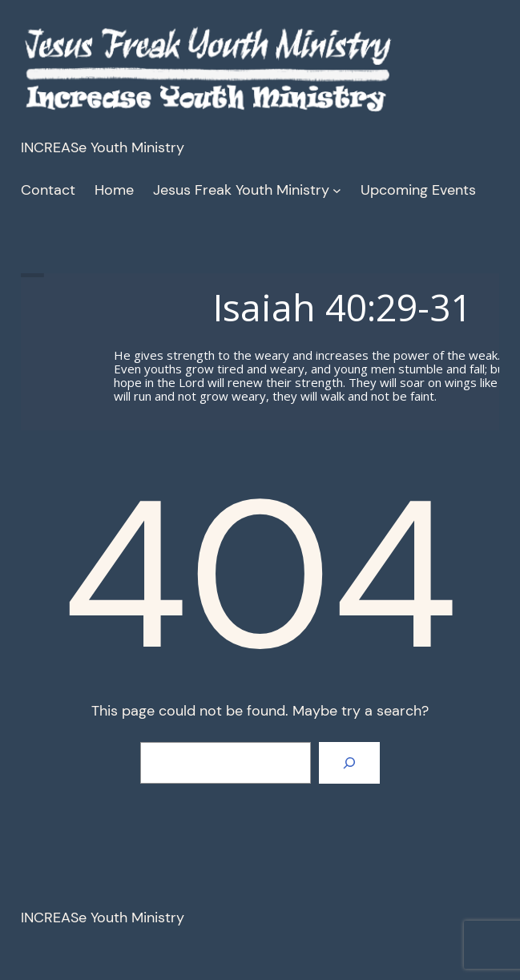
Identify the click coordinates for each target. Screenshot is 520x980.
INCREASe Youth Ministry (103, 147)
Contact (48, 190)
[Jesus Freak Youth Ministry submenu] (337, 190)
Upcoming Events (418, 190)
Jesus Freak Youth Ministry (241, 190)
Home (114, 190)
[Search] (349, 763)
